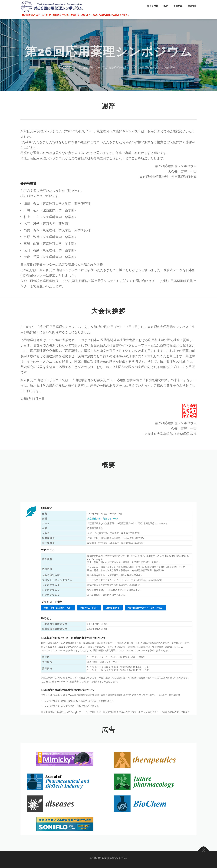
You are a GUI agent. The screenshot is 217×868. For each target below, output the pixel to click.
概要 (166, 6)
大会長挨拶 (153, 6)
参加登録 (178, 6)
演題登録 (192, 6)
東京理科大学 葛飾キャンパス (103, 637)
